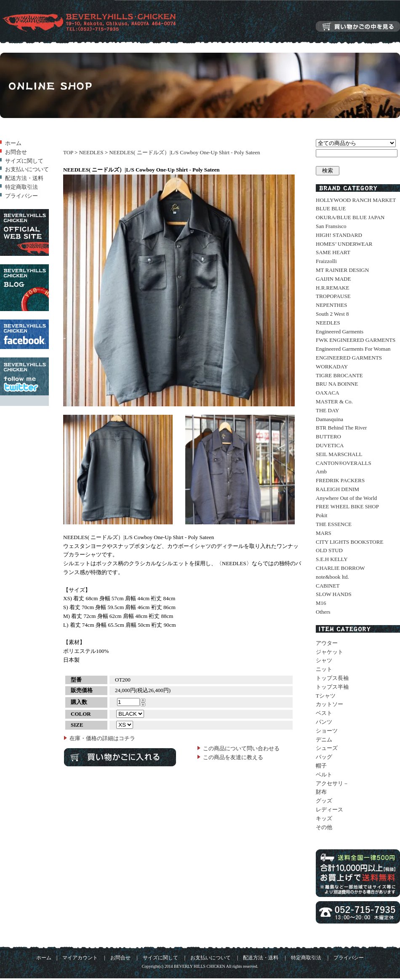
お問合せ (16, 152)
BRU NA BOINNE (337, 384)
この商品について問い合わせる (241, 748)
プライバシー (21, 196)
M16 (321, 603)
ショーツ (327, 731)
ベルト (324, 775)
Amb (321, 471)
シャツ (324, 660)
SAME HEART (333, 252)
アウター (327, 643)
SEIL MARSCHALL (339, 454)
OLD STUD (329, 550)
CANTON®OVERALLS (344, 463)
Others (323, 612)
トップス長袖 (332, 678)
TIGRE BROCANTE (339, 375)
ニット (324, 669)
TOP (68, 152)
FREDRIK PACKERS (340, 480)
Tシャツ (326, 696)
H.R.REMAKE (332, 288)
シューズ (327, 748)
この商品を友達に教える (233, 757)
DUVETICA (330, 445)
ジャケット (329, 652)
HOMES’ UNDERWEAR (344, 244)
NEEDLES (91, 152)
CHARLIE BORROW (340, 568)
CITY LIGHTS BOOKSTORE (349, 542)
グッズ (324, 801)
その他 (324, 827)
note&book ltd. (332, 577)
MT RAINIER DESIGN (342, 270)
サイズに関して (24, 161)
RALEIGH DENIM (337, 489)
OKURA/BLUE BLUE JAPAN (350, 217)
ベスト (324, 713)
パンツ (324, 722)
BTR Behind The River (341, 428)
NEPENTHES (331, 305)
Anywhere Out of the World (346, 498)
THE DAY (328, 410)
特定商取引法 (21, 187)
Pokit (321, 515)
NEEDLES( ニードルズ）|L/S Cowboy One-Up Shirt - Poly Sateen (184, 152)
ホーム (13, 143)
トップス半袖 (332, 687)
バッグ (324, 757)
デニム (324, 740)
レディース (329, 810)
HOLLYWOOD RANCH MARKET (356, 200)
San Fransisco (331, 226)
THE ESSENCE (334, 524)
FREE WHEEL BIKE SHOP (347, 506)
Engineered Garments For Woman (353, 349)
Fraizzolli (326, 261)
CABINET (328, 586)
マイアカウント (80, 958)
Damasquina (329, 419)
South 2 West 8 (332, 314)
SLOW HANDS (334, 594)
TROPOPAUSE (333, 296)
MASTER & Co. (334, 401)
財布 (321, 792)
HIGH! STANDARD (339, 235)
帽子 (321, 766)
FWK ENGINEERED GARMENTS (356, 340)
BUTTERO (328, 436)
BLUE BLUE (331, 208)
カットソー (329, 704)
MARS (324, 533)
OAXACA (328, 393)
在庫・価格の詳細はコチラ (102, 738)
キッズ (324, 818)
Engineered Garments (340, 332)
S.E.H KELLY (332, 559)
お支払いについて (27, 169)
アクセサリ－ (332, 783)
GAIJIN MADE (333, 279)
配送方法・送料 (24, 178)
